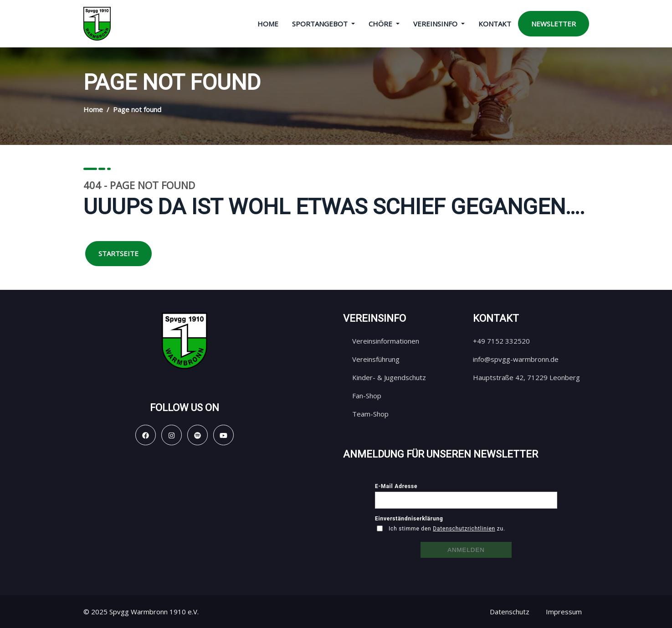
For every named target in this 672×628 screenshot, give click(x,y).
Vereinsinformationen (386, 341)
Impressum (564, 612)
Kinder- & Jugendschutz (389, 377)
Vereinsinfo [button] (436, 24)
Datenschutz (510, 612)
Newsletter (554, 24)
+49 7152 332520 (501, 341)
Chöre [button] (381, 24)
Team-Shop (370, 414)
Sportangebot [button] (321, 24)
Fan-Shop (367, 396)
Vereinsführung (376, 359)
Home (268, 24)
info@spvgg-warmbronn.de (516, 359)
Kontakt (495, 24)
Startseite (118, 253)
